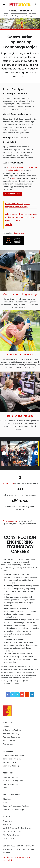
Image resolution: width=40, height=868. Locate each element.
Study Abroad (9, 741)
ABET (14, 178)
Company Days (7, 483)
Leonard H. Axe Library (12, 831)
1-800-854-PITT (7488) (25, 846)
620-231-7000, (9, 846)
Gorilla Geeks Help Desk (13, 781)
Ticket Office (8, 838)
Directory (7, 799)
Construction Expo (11, 521)
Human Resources (11, 784)
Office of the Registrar (12, 730)
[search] (36, 4)
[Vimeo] (17, 695)
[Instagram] (27, 695)
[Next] (36, 453)
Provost (6, 803)
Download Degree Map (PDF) (17, 204)
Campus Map (9, 821)
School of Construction (20, 11)
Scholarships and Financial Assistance (21, 214)
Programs (33, 13)
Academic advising (11, 734)
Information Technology (13, 810)
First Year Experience (12, 737)
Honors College (10, 762)
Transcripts (8, 744)
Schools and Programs (13, 759)
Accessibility (8, 860)
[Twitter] (13, 695)
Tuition (6, 727)
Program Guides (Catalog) (17, 207)
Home (6, 13)
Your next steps (13, 194)
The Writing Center (11, 835)
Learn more (19, 233)
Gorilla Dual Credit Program (15, 755)
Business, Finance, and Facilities (16, 806)
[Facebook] (8, 695)
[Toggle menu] (4, 4)
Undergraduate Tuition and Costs (19, 217)
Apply (9, 224)
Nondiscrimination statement (17, 857)
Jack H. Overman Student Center (17, 828)
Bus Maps (7, 824)
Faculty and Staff (13, 220)
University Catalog (11, 766)
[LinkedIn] (32, 695)
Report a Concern (11, 777)
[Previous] (4, 453)
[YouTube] (22, 695)
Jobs (5, 788)
